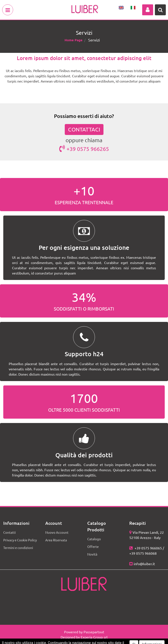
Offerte (93, 546)
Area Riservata (56, 540)
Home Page (73, 40)
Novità (92, 554)
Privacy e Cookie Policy (20, 540)
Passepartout (94, 632)
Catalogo (94, 539)
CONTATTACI (84, 129)
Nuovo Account (57, 532)
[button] (148, 10)
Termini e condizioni (18, 548)
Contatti (10, 532)
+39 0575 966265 (84, 149)
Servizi (94, 40)
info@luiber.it (144, 564)
